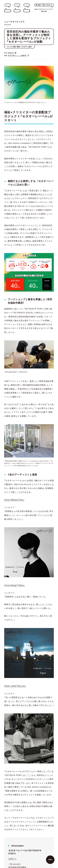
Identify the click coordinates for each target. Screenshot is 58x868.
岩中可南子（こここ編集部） (17, 55)
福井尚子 (11, 53)
